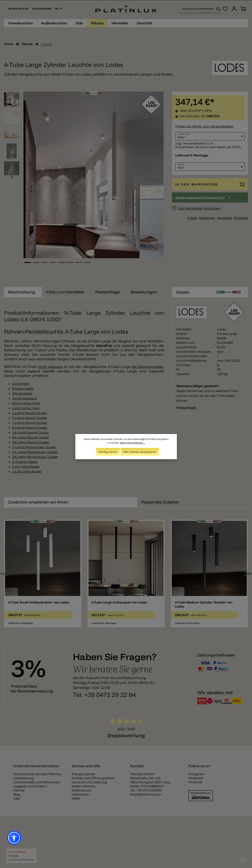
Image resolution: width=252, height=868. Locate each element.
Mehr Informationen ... (133, 443)
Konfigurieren (108, 452)
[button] (14, 838)
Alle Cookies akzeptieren (140, 452)
